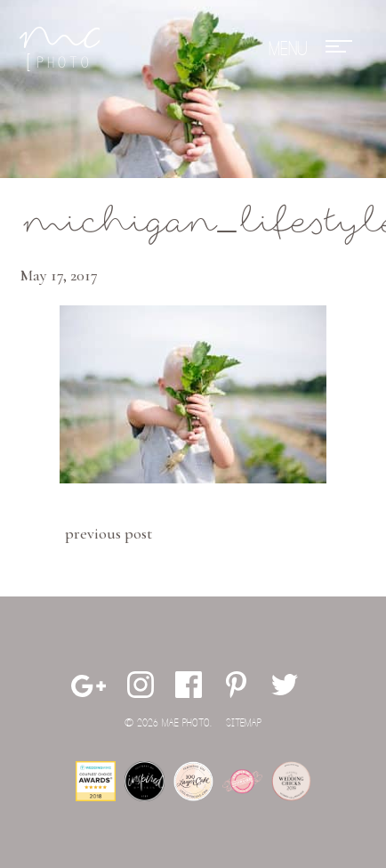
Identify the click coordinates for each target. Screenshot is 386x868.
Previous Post (109, 533)
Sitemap (244, 723)
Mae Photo (60, 49)
